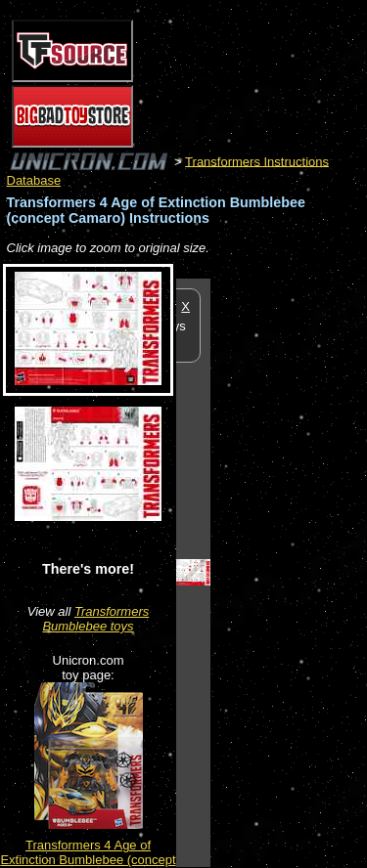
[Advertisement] (289, 572)
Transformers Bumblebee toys (95, 619)
